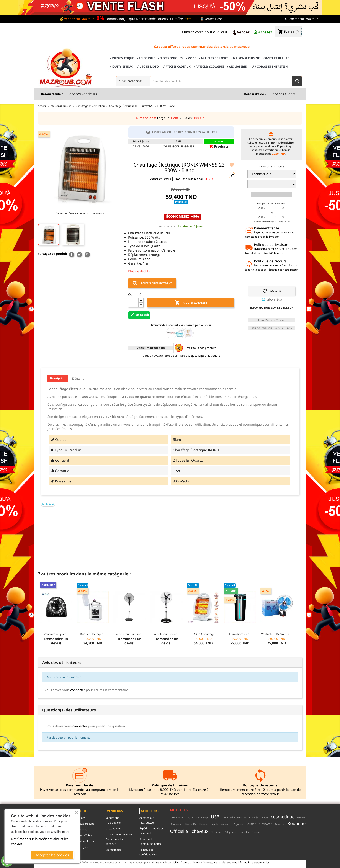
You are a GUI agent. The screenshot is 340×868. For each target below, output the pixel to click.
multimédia (228, 817)
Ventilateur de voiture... (277, 634)
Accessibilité (172, 862)
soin (240, 817)
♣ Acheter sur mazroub (302, 19)
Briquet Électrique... (93, 634)
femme (301, 817)
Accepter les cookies (52, 855)
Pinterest (87, 255)
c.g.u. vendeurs (115, 828)
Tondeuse (176, 824)
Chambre (194, 817)
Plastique (216, 832)
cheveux (200, 831)
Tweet (79, 255)
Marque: (156, 179)
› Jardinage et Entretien (269, 67)
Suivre (272, 291)
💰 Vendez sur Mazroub (77, 19)
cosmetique (283, 817)
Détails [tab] (78, 379)
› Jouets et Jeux (121, 67)
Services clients (283, 94)
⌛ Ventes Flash (211, 19)
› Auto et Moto (147, 67)
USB (215, 817)
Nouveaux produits (83, 824)
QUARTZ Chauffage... (203, 634)
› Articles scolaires (209, 67)
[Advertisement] (170, 537)
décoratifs (190, 824)
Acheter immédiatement (152, 283)
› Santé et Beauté (276, 58)
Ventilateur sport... (56, 634)
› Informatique (122, 58)
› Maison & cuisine (245, 58)
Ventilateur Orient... (166, 634)
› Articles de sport (213, 58)
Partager (72, 255)
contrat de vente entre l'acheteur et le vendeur (119, 839)
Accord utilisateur (191, 862)
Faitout (256, 832)
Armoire (279, 824)
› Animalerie (237, 67)
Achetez (263, 32)
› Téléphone (146, 58)
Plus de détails (139, 271)
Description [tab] (58, 378)
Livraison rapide (209, 824)
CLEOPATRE (265, 824)
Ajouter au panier (191, 303)
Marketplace (113, 850)
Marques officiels (82, 835)
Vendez (241, 32)
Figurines (239, 824)
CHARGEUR (177, 817)
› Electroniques (170, 58)
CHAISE (252, 824)
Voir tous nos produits (200, 348)
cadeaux (226, 824)
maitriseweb (156, 862)
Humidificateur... (240, 634)
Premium (191, 19)
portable (245, 832)
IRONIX (167, 179)
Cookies (208, 862)
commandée (251, 817)
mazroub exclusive (83, 841)
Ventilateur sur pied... (130, 634)
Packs (265, 817)
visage (205, 817)
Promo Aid (181, 202)
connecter (78, 690)
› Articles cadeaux (176, 67)
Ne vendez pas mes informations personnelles (242, 862)
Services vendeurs (82, 94)
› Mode (191, 58)
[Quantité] (133, 303)
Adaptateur (231, 832)
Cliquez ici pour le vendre (204, 356)
